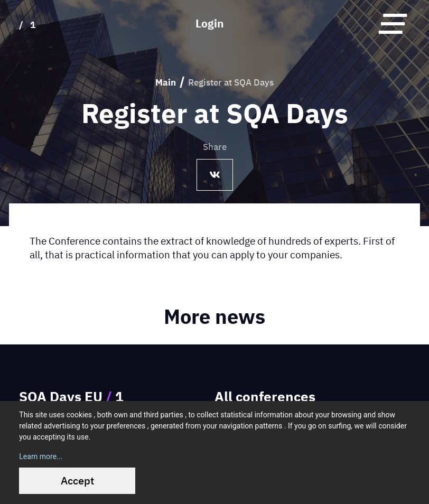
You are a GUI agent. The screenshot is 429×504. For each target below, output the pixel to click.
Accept (77, 480)
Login (210, 24)
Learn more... (41, 456)
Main (166, 82)
